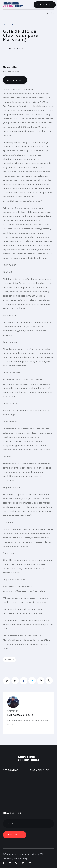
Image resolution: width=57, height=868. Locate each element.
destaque (9, 660)
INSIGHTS (8, 24)
